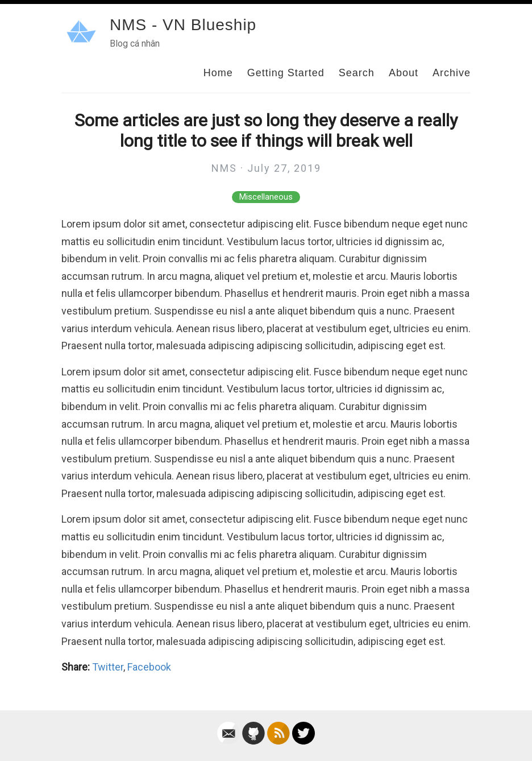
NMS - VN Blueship (183, 25)
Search (357, 73)
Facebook (149, 667)
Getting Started (286, 73)
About (404, 73)
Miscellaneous (266, 197)
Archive (452, 73)
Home (218, 73)
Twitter (108, 667)
